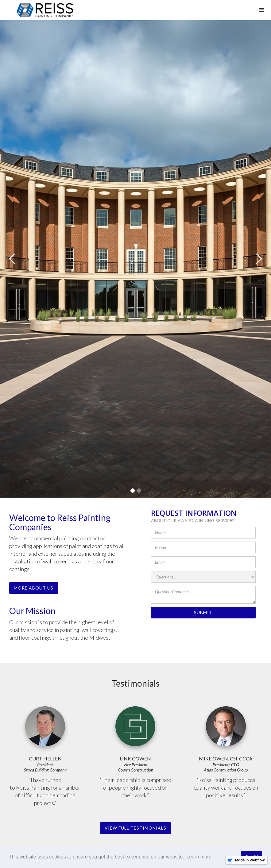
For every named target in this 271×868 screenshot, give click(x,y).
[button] (262, 10)
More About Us (34, 588)
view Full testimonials (135, 828)
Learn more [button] (199, 857)
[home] (45, 10)
